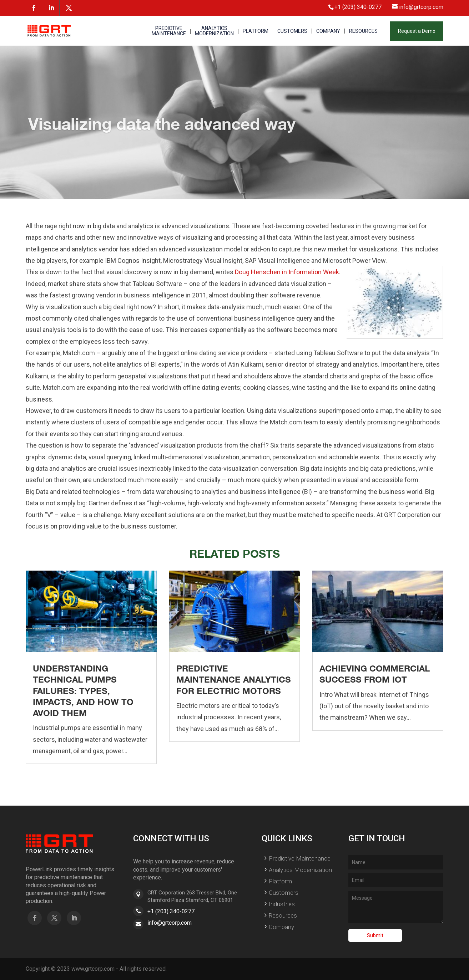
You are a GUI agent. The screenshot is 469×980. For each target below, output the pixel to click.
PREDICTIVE (169, 31)
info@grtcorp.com (170, 923)
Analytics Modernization (300, 870)
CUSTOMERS (292, 31)
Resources (283, 915)
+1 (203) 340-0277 (171, 911)
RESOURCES (363, 31)
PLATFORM (256, 31)
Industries (282, 904)
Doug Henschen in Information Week (287, 272)
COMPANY (328, 31)
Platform (280, 881)
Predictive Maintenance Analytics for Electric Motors (234, 679)
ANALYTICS (214, 31)
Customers (284, 893)
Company (281, 927)
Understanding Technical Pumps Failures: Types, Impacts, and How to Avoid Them (83, 691)
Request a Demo (417, 31)
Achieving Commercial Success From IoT (375, 674)
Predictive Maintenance (300, 858)
